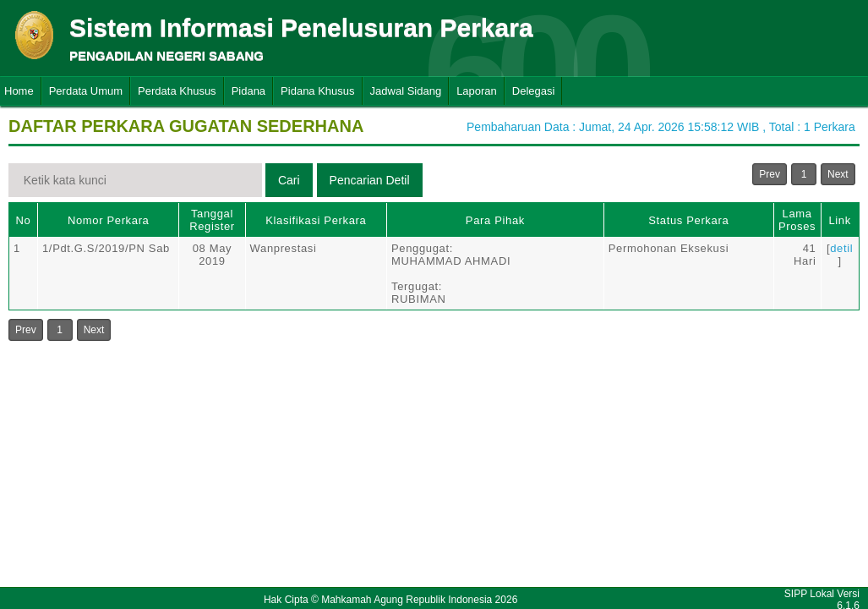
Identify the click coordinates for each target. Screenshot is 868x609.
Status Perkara (688, 220)
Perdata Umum (86, 91)
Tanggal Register (212, 220)
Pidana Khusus (317, 91)
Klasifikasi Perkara (316, 220)
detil (841, 248)
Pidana (248, 91)
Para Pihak (495, 220)
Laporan (477, 91)
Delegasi (534, 91)
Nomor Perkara (109, 220)
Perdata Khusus (177, 91)
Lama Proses (797, 220)
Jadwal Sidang (406, 91)
